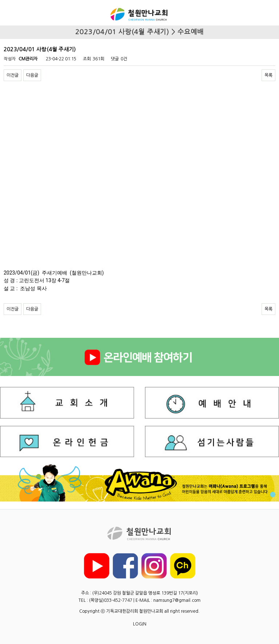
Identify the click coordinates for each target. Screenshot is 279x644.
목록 (268, 75)
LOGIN (140, 624)
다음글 (32, 75)
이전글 (13, 75)
